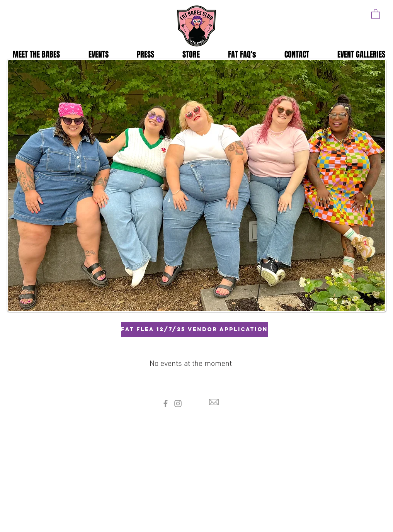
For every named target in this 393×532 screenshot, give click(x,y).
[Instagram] (178, 404)
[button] (376, 14)
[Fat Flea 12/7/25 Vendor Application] (194, 330)
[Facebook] (166, 404)
